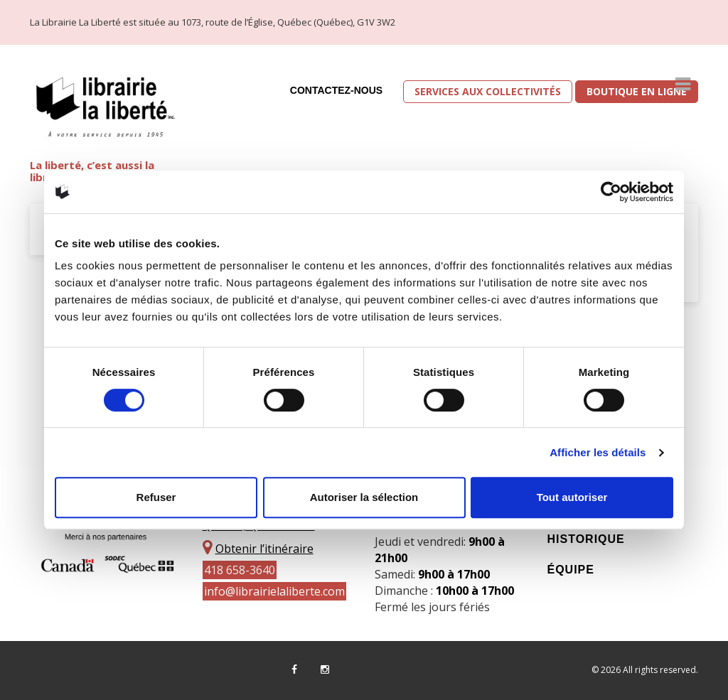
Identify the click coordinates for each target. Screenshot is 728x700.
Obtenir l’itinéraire (264, 549)
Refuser (156, 497)
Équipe (571, 570)
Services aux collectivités (488, 91)
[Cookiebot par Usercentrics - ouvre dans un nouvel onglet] (611, 192)
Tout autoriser (572, 497)
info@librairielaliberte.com (274, 591)
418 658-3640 (240, 570)
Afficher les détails (598, 452)
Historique (586, 539)
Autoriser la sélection (364, 497)
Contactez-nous (336, 90)
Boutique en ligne (637, 91)
